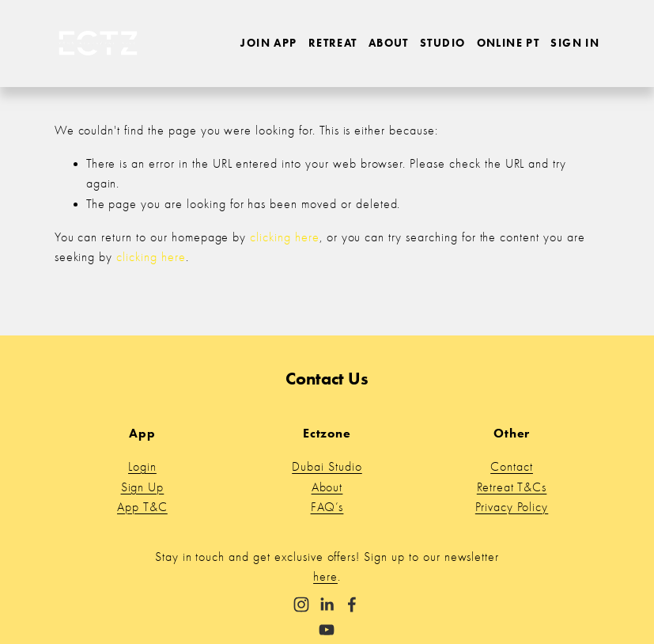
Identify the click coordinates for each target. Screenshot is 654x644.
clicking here (284, 237)
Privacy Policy (512, 507)
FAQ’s (327, 507)
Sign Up (143, 487)
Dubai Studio (327, 467)
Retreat (333, 43)
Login (142, 467)
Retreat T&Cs (512, 487)
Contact (512, 467)
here (325, 577)
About (389, 43)
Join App (268, 43)
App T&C (142, 507)
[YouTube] (327, 630)
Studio (443, 43)
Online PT (508, 43)
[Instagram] (301, 604)
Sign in (575, 43)
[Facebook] (352, 604)
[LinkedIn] (327, 604)
